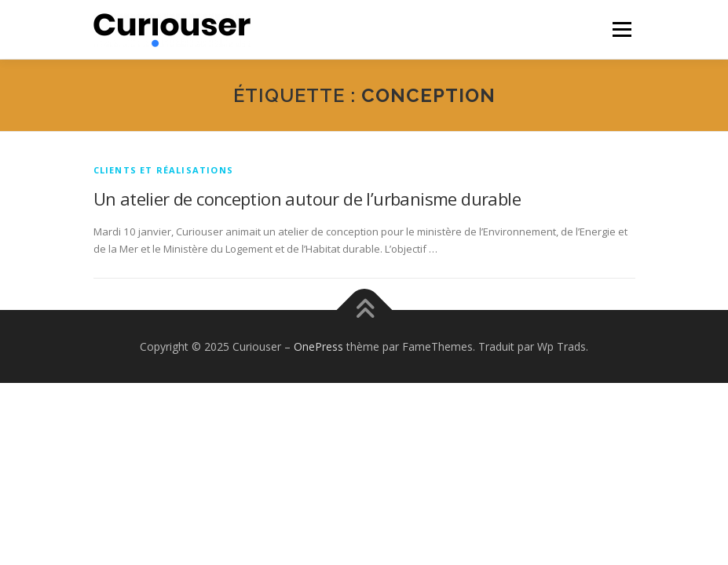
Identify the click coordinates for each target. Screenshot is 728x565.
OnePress (318, 346)
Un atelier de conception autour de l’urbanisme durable (307, 199)
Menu (622, 29)
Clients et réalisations (164, 170)
